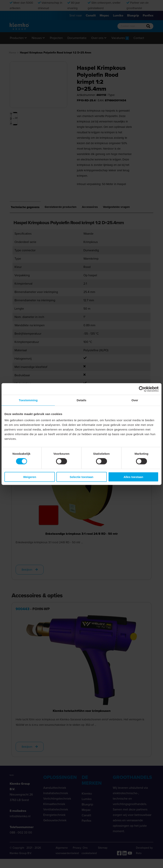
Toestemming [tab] (28, 400)
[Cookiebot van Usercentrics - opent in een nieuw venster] (142, 389)
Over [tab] (135, 400)
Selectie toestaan (82, 477)
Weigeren (30, 477)
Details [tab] (81, 400)
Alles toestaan (133, 477)
